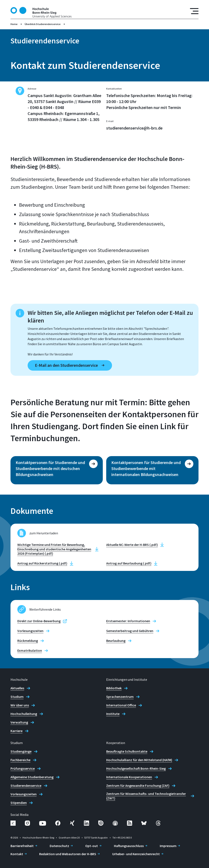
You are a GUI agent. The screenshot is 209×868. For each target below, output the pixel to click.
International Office (121, 705)
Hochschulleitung (24, 714)
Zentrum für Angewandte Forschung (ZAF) (138, 785)
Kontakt (17, 854)
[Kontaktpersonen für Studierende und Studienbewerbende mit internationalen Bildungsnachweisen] (152, 470)
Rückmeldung (28, 641)
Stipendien (19, 803)
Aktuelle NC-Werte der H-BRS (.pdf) (132, 545)
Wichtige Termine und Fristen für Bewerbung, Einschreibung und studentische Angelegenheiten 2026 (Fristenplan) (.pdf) (54, 549)
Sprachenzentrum (120, 697)
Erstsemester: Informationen (128, 621)
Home (14, 24)
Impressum (168, 846)
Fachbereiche (20, 760)
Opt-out (92, 846)
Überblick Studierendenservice (43, 24)
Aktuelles (17, 688)
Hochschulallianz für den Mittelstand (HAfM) (139, 760)
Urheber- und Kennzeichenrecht (136, 854)
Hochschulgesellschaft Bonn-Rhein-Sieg (136, 768)
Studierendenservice (26, 785)
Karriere (16, 731)
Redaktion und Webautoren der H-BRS (68, 854)
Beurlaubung (116, 641)
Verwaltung (19, 722)
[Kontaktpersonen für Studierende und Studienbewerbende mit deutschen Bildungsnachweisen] (57, 470)
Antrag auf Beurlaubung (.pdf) (129, 563)
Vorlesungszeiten (30, 631)
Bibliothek (114, 688)
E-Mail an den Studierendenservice (66, 365)
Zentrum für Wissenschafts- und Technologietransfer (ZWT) (146, 796)
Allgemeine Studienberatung (32, 777)
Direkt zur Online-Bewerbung (39, 621)
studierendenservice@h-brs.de (134, 128)
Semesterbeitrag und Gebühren (130, 631)
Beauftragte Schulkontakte (127, 751)
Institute (113, 714)
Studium (17, 697)
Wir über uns (20, 705)
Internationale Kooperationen (129, 777)
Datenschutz (59, 846)
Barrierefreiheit (22, 846)
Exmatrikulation (30, 650)
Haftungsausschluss (129, 846)
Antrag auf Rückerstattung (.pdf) (42, 563)
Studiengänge (21, 751)
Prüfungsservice (23, 768)
